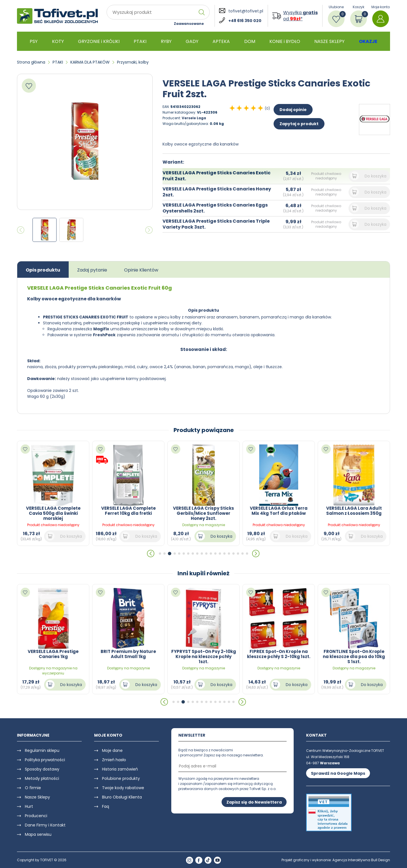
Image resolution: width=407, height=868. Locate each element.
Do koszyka (375, 176)
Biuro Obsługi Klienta (122, 797)
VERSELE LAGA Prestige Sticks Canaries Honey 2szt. (217, 192)
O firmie (33, 788)
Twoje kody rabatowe (123, 788)
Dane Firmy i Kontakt (45, 825)
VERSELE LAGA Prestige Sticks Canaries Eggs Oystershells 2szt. (215, 208)
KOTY (58, 41)
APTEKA (221, 41)
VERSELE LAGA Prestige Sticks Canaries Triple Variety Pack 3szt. (216, 224)
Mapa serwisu (38, 834)
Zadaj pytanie (92, 270)
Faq (106, 806)
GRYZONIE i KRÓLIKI (99, 41)
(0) (267, 108)
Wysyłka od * (300, 16)
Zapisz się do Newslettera (254, 802)
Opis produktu (43, 270)
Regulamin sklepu (42, 750)
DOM (250, 41)
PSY (34, 41)
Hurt (29, 806)
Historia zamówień (120, 769)
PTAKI (140, 41)
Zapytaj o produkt (299, 124)
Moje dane (112, 750)
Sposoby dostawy (42, 769)
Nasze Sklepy (37, 797)
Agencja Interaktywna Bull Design (361, 860)
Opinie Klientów (141, 270)
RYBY (166, 41)
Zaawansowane (189, 24)
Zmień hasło (114, 760)
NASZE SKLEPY (329, 41)
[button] (151, 554)
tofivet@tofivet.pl (246, 11)
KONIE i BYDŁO (285, 41)
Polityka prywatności (45, 760)
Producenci (36, 816)
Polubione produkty (121, 778)
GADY (192, 41)
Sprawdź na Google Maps (338, 773)
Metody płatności (42, 778)
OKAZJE (368, 41)
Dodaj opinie (293, 110)
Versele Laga (194, 118)
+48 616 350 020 (245, 21)
